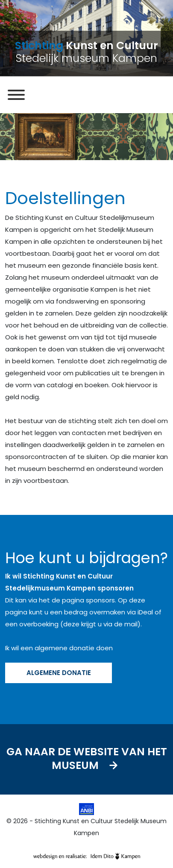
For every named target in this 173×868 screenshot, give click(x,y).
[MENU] (16, 95)
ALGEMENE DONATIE (59, 673)
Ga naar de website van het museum (87, 759)
